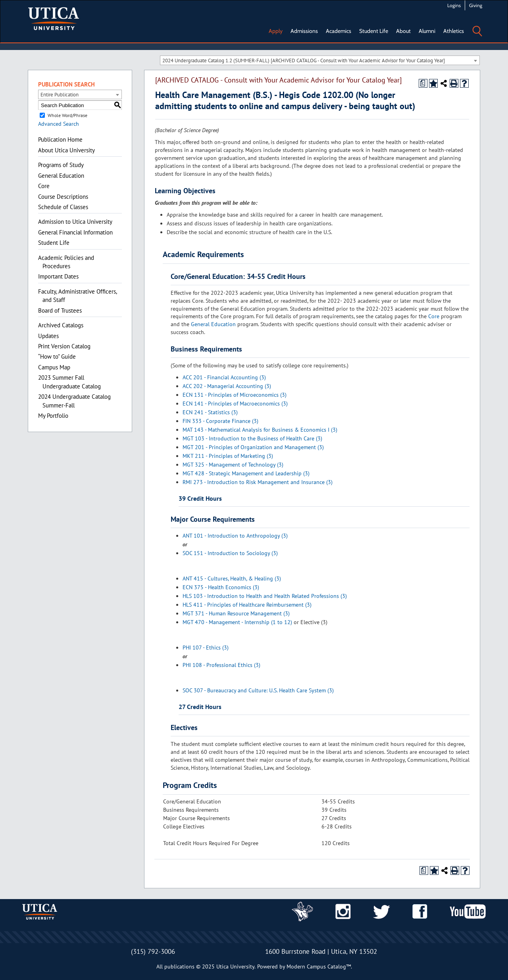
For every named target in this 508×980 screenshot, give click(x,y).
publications (179, 967)
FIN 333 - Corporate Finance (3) (220, 421)
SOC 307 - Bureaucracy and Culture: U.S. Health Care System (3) (258, 690)
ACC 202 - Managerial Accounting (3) (227, 386)
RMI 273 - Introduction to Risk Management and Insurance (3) (258, 482)
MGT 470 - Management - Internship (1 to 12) (237, 622)
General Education (61, 176)
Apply (276, 31)
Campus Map (54, 367)
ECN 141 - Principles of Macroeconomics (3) (235, 404)
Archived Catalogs (61, 325)
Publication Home (60, 139)
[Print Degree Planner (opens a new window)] (423, 83)
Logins (454, 5)
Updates (48, 336)
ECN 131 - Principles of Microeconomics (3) (235, 395)
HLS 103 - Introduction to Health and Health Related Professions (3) (265, 596)
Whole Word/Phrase (67, 115)
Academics (339, 31)
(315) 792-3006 (153, 951)
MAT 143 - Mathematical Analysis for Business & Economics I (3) (260, 430)
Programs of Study (61, 165)
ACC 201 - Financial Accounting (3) (224, 377)
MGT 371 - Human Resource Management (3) (236, 613)
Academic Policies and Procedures (66, 262)
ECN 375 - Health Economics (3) (221, 587)
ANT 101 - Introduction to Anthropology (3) (235, 536)
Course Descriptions (63, 197)
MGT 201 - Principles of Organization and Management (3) (253, 447)
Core (44, 186)
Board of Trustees (60, 310)
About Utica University (66, 150)
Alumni (427, 31)
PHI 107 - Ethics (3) (206, 648)
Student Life (374, 31)
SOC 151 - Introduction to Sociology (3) (230, 553)
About (403, 31)
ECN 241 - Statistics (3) (210, 412)
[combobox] (320, 60)
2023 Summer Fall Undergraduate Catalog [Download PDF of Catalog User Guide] (69, 382)
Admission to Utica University (75, 222)
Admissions (304, 31)
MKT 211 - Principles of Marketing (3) (228, 456)
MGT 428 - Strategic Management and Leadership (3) (246, 473)
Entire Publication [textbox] (60, 95)
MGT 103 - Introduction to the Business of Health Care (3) (252, 438)
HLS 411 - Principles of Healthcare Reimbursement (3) (247, 605)
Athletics (454, 31)
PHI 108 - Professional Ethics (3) (221, 665)
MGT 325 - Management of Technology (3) (233, 465)
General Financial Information (75, 232)
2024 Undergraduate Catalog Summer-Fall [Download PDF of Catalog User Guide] (74, 401)
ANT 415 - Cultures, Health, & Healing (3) (232, 578)
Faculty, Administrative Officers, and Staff (77, 296)
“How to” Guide (57, 356)
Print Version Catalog (64, 346)
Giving (476, 5)
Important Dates (58, 276)
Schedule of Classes (63, 207)
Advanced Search (59, 124)
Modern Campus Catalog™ (319, 967)
